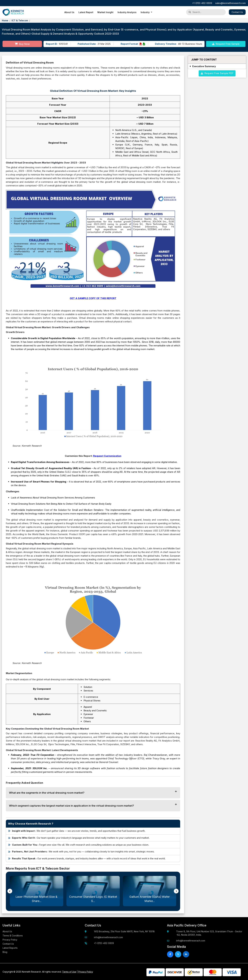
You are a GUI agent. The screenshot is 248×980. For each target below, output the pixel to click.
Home (5, 20)
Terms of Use (69, 972)
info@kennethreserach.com (108, 937)
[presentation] (10, 891)
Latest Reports (10, 948)
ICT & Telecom (20, 20)
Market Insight (105, 12)
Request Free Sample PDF (217, 73)
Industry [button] (145, 12)
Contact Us (237, 12)
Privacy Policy (10, 940)
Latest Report (86, 12)
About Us (69, 12)
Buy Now (22, 44)
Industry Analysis (127, 12)
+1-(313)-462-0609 (202, 3)
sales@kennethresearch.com (230, 3)
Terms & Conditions (13, 936)
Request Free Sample (226, 44)
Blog (5, 952)
